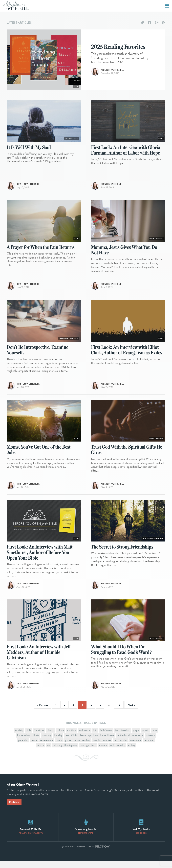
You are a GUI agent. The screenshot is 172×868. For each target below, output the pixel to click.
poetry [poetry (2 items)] (59, 747)
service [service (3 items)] (41, 752)
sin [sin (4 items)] (48, 752)
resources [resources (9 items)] (149, 747)
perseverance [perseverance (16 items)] (46, 747)
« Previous (42, 712)
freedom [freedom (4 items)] (126, 737)
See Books (141, 840)
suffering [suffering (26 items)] (57, 752)
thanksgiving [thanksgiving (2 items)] (71, 752)
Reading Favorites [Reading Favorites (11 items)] (102, 747)
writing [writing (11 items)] (131, 752)
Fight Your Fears (117, 797)
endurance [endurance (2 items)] (84, 737)
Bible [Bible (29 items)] (28, 737)
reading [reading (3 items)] (86, 747)
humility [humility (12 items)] (58, 742)
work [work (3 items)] (112, 752)
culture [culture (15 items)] (60, 737)
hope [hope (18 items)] (154, 737)
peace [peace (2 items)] (34, 747)
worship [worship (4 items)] (121, 752)
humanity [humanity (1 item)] (47, 742)
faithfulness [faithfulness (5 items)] (106, 737)
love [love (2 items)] (95, 742)
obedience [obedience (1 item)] (138, 742)
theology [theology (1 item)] (84, 752)
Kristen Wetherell (112, 73)
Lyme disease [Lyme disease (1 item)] (107, 742)
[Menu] (167, 6)
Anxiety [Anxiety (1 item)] (19, 737)
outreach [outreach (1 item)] (150, 742)
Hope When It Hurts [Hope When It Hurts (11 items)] (28, 742)
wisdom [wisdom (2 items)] (103, 752)
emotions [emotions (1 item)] (71, 737)
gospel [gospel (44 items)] (136, 737)
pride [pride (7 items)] (77, 747)
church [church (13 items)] (50, 737)
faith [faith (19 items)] (95, 737)
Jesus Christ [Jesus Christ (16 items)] (71, 742)
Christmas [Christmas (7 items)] (39, 737)
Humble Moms (92, 797)
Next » (131, 712)
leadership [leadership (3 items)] (85, 742)
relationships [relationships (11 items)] (120, 747)
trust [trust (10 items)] (94, 752)
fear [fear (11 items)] (117, 737)
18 (119, 712)
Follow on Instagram (31, 840)
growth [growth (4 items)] (146, 737)
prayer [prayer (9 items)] (68, 747)
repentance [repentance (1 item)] (135, 747)
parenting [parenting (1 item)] (23, 747)
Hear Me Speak (86, 840)
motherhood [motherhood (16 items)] (123, 742)
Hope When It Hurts (35, 801)
